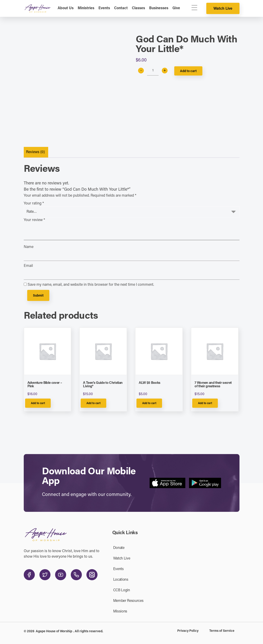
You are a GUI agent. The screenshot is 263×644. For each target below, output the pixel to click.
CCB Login (122, 590)
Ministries (86, 8)
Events (104, 8)
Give (176, 8)
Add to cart (188, 71)
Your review (34, 220)
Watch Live (223, 9)
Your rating (34, 204)
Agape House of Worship (54, 632)
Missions (120, 612)
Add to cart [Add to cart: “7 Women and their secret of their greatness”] (205, 403)
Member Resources (128, 601)
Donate (119, 548)
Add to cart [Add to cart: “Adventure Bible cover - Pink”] (38, 403)
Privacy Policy (188, 631)
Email (28, 266)
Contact (121, 8)
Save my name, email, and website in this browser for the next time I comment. (91, 285)
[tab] (35, 152)
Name (29, 247)
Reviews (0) (35, 152)
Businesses (159, 8)
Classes (138, 8)
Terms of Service (222, 631)
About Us (66, 8)
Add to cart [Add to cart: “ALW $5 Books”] (149, 403)
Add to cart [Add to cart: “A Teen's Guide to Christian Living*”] (93, 403)
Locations (121, 580)
